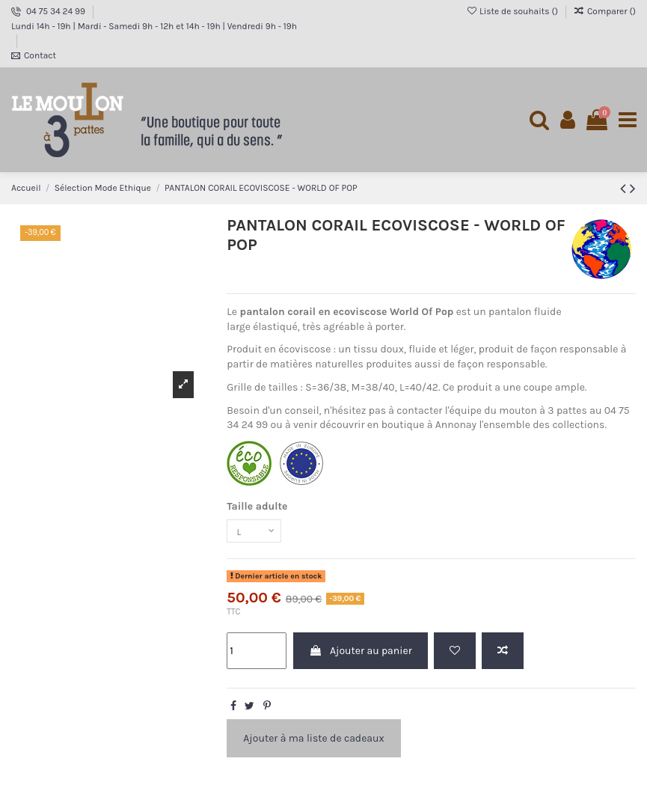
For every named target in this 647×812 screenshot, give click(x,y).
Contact (40, 55)
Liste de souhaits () (513, 11)
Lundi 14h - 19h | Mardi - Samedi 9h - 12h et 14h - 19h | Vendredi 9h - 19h (154, 26)
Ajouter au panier (361, 654)
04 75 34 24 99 (57, 11)
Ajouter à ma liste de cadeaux (313, 742)
